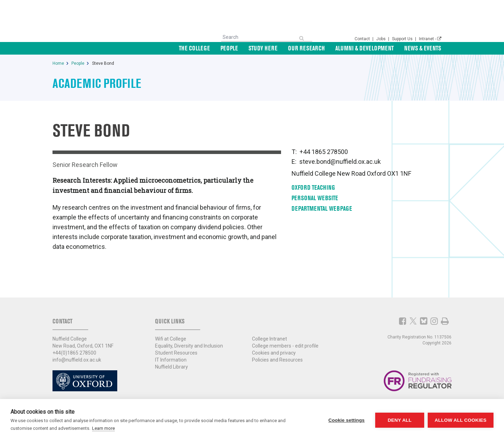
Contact (363, 39)
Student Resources (176, 353)
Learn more (103, 428)
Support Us (403, 39)
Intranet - (430, 39)
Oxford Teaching (313, 187)
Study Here (263, 48)
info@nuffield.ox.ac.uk (77, 360)
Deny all (400, 420)
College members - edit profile (285, 346)
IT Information (171, 360)
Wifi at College (171, 339)
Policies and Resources (277, 360)
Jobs (381, 39)
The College (194, 48)
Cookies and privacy (274, 353)
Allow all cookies (461, 420)
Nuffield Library (171, 367)
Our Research (306, 48)
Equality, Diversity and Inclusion (189, 346)
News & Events (423, 48)
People (229, 48)
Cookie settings (346, 420)
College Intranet (269, 339)
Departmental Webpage (322, 208)
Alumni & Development (365, 48)
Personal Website (315, 198)
